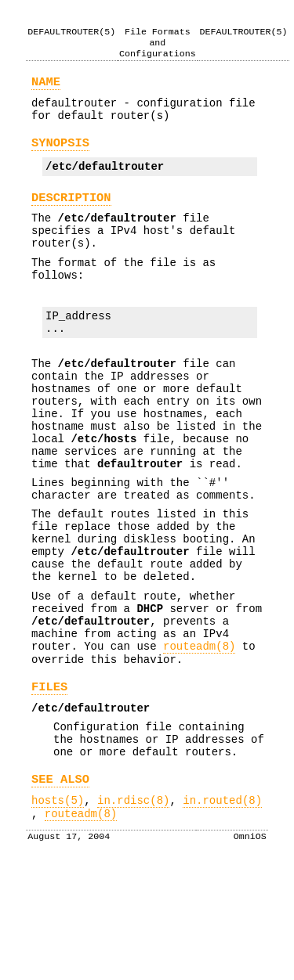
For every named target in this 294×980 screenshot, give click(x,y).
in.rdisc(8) (133, 908)
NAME (46, 86)
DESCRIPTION (71, 213)
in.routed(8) (222, 908)
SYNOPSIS (60, 154)
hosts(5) (58, 908)
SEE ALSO (60, 884)
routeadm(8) (199, 735)
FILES (49, 780)
